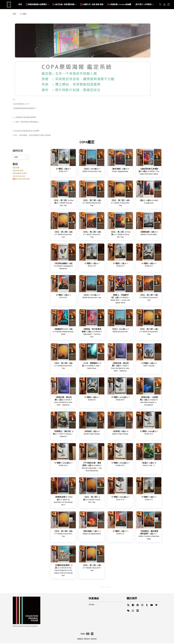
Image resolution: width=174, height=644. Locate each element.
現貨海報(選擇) (18, 171)
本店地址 (92, 605)
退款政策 (94, 639)
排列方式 (18, 151)
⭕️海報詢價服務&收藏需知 (37, 5)
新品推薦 (16, 168)
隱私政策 (87, 639)
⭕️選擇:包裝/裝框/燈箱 (21, 180)
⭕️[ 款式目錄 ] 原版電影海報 (64, 5)
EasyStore (35, 627)
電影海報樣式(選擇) (20, 174)
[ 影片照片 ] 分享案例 (144, 5)
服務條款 (80, 639)
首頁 (20, 5)
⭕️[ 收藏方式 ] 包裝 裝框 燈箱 (92, 5)
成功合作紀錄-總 (19, 177)
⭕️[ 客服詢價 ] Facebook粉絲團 (119, 5)
